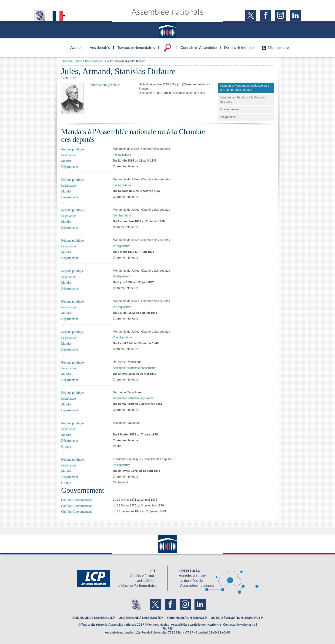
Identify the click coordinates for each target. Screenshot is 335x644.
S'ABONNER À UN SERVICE (186, 618)
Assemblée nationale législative (133, 398)
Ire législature (122, 465)
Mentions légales (158, 625)
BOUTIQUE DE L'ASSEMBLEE (92, 618)
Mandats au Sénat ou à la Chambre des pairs (243, 100)
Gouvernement (230, 109)
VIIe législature (122, 337)
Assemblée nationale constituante (135, 368)
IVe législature (122, 216)
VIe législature (122, 307)
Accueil (66, 61)
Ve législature (122, 246)
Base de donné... (95, 61)
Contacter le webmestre (239, 625)
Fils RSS (167, 629)
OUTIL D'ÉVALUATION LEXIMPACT (235, 618)
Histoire (78, 61)
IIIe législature (122, 155)
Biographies (228, 117)
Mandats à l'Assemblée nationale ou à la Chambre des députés (245, 88)
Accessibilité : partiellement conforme (196, 625)
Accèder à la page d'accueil (75, 45)
